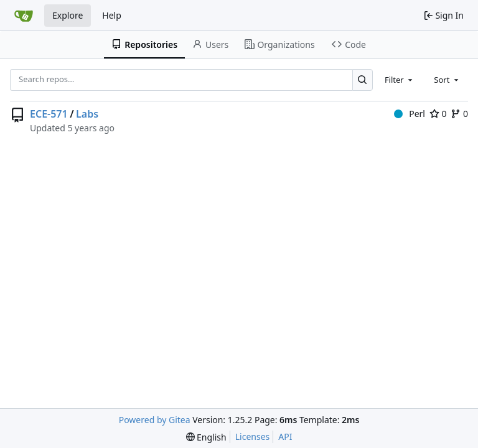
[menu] (206, 437)
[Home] (24, 16)
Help (112, 15)
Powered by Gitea (155, 420)
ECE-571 (49, 114)
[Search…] (363, 80)
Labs (87, 114)
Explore (68, 15)
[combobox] (400, 80)
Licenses (253, 436)
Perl (410, 114)
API (285, 436)
